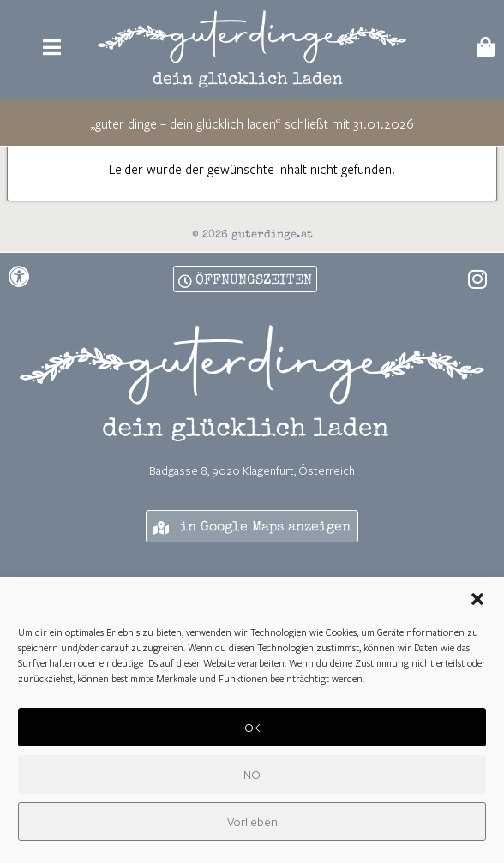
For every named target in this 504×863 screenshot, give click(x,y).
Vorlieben (252, 824)
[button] (477, 602)
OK (252, 730)
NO (252, 777)
